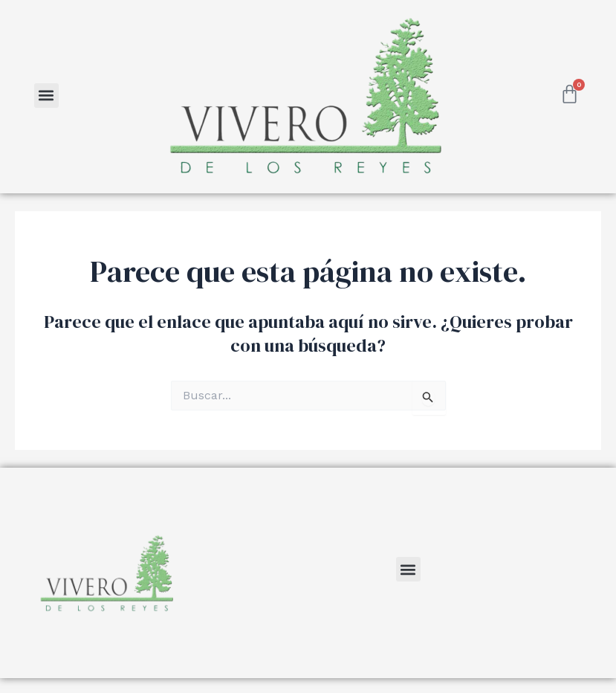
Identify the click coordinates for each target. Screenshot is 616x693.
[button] (46, 96)
